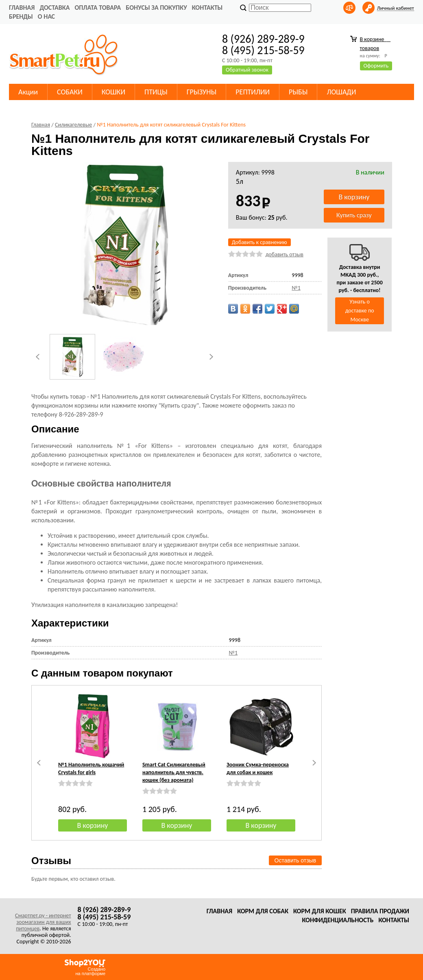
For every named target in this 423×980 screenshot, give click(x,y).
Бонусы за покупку (156, 8)
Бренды (21, 16)
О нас (46, 16)
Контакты (207, 8)
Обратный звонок (247, 70)
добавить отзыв (285, 254)
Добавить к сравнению (259, 242)
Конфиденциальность (338, 920)
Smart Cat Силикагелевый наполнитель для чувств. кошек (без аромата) (174, 772)
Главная (22, 8)
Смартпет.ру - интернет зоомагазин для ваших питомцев (43, 922)
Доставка (55, 8)
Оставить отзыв (295, 860)
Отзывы (51, 861)
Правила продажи (380, 911)
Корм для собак (263, 911)
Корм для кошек (320, 911)
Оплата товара (98, 8)
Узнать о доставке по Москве (360, 311)
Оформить (376, 66)
